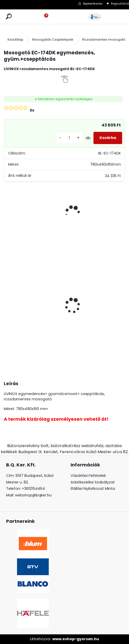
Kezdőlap (15, 40)
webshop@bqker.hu (33, 495)
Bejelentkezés (93, 4)
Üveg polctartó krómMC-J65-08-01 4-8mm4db (114, 297)
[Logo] (95, 17)
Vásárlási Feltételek (88, 476)
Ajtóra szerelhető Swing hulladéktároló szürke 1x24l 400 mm (82, 299)
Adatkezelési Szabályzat (93, 482)
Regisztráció (120, 4)
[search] (9, 17)
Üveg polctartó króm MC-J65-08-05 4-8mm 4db (18, 304)
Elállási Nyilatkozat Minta (93, 489)
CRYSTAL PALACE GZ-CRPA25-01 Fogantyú (49, 282)
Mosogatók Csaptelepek (53, 40)
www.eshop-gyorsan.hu (76, 639)
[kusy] (69, 138)
